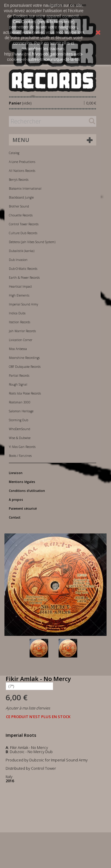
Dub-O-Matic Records (23, 269)
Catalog (14, 153)
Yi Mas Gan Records (22, 447)
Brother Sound (19, 206)
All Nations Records (22, 171)
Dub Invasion (18, 260)
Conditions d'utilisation (27, 491)
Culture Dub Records (23, 233)
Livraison (16, 473)
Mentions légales (22, 482)
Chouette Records (21, 215)
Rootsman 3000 (20, 402)
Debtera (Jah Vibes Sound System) (32, 242)
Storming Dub (18, 420)
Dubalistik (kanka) (22, 251)
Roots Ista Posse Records (25, 393)
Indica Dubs (17, 313)
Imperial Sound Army (24, 304)
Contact (15, 517)
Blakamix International (25, 189)
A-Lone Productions (22, 162)
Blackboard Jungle (21, 197)
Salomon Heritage (21, 411)
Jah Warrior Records (22, 331)
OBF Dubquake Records (25, 367)
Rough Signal (18, 384)
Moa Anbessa (18, 349)
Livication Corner (21, 340)
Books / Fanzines (20, 456)
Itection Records (20, 322)
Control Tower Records (24, 224)
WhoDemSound (20, 429)
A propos (16, 500)
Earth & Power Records (24, 278)
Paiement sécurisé (23, 509)
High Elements (19, 295)
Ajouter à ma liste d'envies (28, 708)
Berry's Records (19, 180)
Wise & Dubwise (20, 438)
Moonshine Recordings (24, 358)
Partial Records (19, 376)
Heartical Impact (20, 286)
